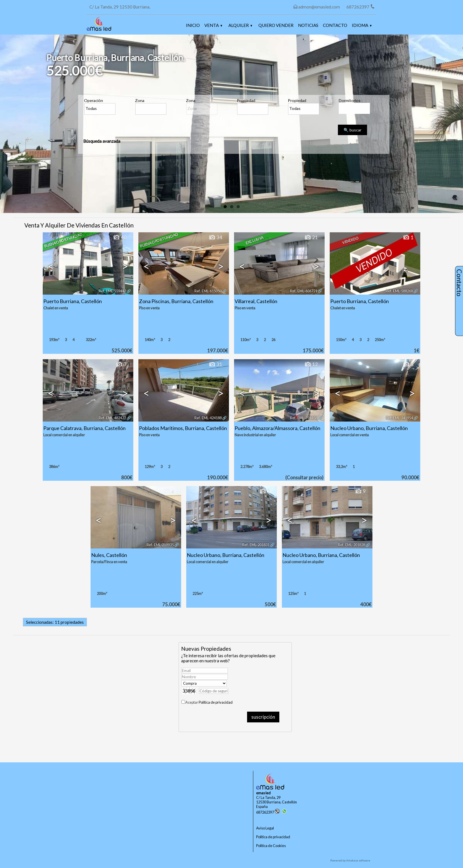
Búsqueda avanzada (102, 141)
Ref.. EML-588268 (399, 291)
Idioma (362, 25)
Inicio (193, 25)
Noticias (308, 25)
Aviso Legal (265, 828)
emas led (263, 793)
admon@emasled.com (319, 7)
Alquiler (240, 25)
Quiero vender (276, 25)
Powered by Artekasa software (350, 860)
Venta (213, 25)
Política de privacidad (216, 702)
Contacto (335, 25)
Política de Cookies (271, 846)
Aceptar (209, 702)
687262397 (268, 812)
